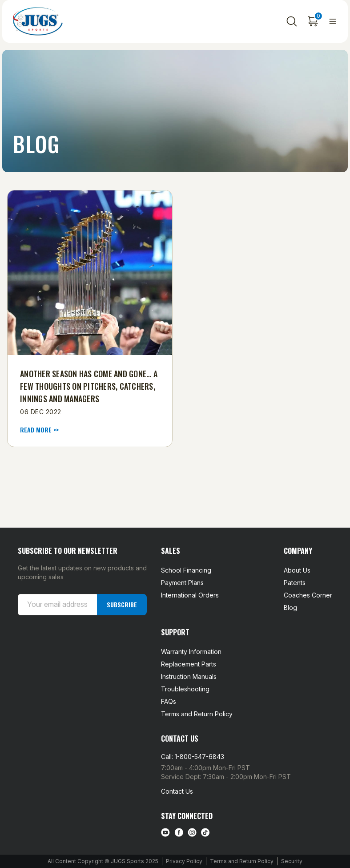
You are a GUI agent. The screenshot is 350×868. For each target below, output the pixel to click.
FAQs (169, 701)
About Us (297, 570)
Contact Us (177, 791)
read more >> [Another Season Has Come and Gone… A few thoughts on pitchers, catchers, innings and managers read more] (39, 430)
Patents (295, 583)
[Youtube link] (165, 832)
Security (292, 861)
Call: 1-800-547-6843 (193, 757)
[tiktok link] (205, 832)
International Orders (190, 595)
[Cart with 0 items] (313, 21)
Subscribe (122, 604)
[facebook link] (179, 832)
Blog (290, 608)
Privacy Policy (184, 861)
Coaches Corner (308, 595)
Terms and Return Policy (197, 714)
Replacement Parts (189, 664)
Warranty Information (191, 652)
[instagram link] (192, 832)
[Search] (292, 21)
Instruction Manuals (189, 676)
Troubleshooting (185, 689)
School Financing (186, 570)
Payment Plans (182, 583)
